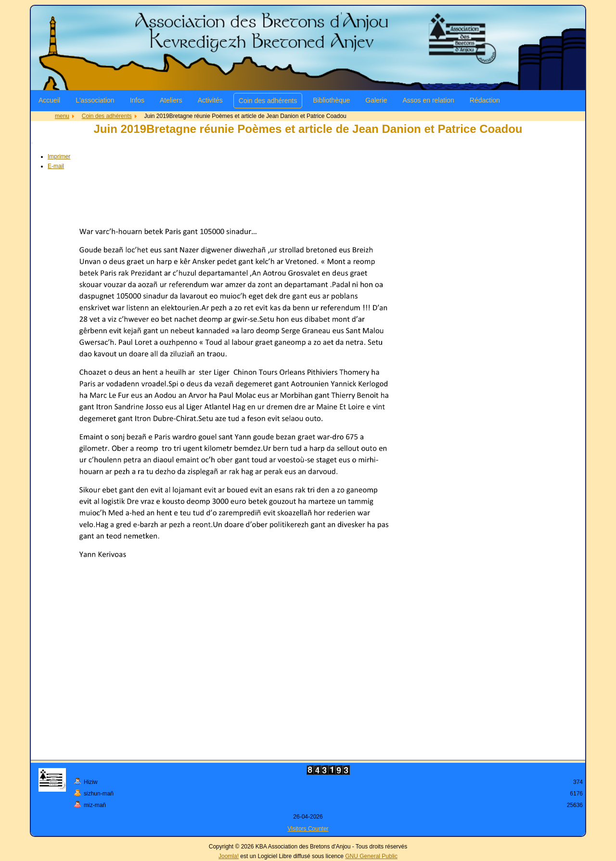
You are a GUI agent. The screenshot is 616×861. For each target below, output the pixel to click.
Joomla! (229, 856)
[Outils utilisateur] (32, 143)
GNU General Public (371, 856)
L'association (95, 100)
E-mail (56, 166)
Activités (210, 100)
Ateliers (171, 100)
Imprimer (59, 157)
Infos (137, 100)
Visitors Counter (308, 829)
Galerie (376, 100)
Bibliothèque (331, 100)
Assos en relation (428, 100)
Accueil (49, 100)
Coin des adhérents (268, 101)
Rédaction (485, 100)
